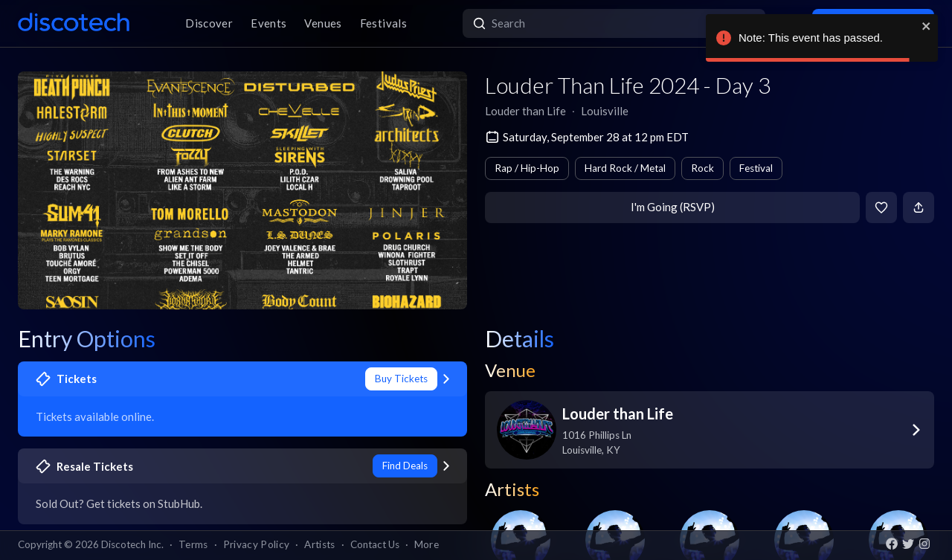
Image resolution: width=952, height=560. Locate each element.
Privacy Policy (257, 544)
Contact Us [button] (375, 544)
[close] (927, 26)
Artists (319, 544)
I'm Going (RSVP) (673, 207)
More (427, 544)
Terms (193, 544)
